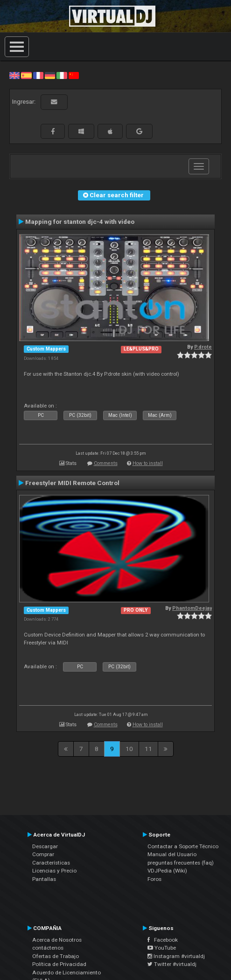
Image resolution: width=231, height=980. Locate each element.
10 (129, 749)
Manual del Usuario (172, 854)
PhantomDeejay (192, 608)
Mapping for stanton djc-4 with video (80, 222)
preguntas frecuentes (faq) (181, 863)
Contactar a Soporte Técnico (183, 846)
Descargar (45, 846)
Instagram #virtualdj (176, 956)
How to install (148, 463)
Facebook (163, 940)
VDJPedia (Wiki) (167, 871)
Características (51, 863)
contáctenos (48, 948)
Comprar (43, 854)
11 (148, 749)
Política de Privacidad (59, 964)
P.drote (203, 347)
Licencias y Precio (54, 871)
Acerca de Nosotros (57, 940)
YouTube (162, 948)
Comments (106, 463)
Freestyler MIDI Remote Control (72, 483)
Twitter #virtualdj (172, 964)
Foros (154, 879)
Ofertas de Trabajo (56, 956)
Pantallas (44, 879)
